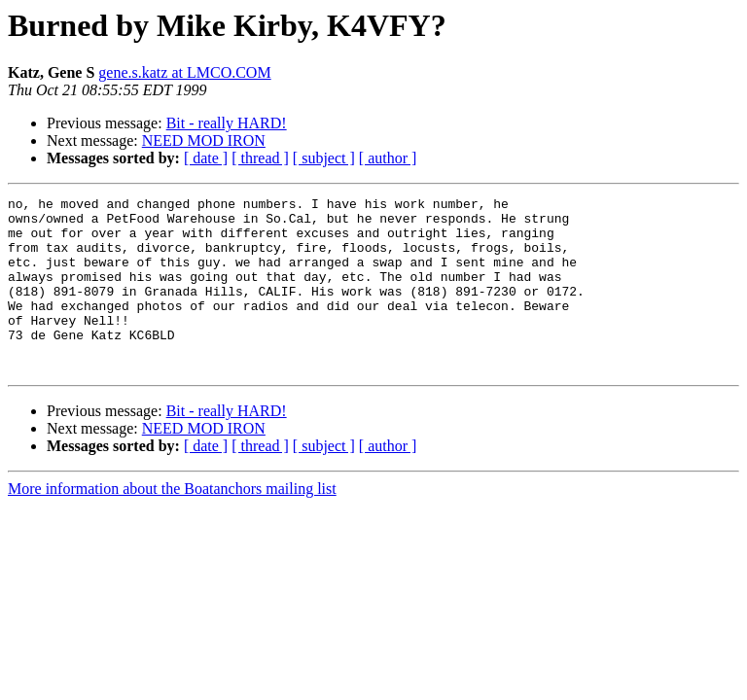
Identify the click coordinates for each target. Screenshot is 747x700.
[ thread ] (260, 158)
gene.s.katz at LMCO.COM (184, 72)
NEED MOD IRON (204, 140)
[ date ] (206, 158)
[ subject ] (324, 158)
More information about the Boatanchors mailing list (172, 524)
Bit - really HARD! (227, 123)
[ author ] (388, 158)
